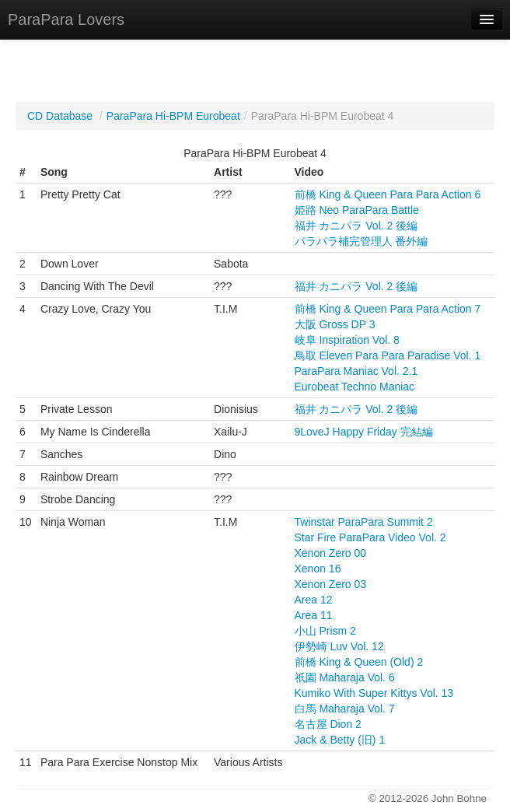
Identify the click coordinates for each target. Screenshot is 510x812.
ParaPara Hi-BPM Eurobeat (173, 116)
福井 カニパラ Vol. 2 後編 (356, 226)
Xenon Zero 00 (331, 553)
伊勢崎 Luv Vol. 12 (339, 646)
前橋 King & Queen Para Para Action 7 (388, 309)
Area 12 (314, 600)
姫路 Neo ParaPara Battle (357, 210)
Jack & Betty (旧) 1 (340, 740)
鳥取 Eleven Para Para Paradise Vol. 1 (388, 355)
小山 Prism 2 (325, 631)
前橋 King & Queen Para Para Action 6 (388, 194)
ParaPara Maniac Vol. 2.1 (356, 371)
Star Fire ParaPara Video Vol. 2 (370, 537)
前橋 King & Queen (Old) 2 (359, 662)
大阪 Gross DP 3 (335, 324)
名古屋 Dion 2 (328, 724)
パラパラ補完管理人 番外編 (362, 241)
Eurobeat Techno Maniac (355, 387)
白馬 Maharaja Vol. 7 (345, 709)
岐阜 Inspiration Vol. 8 (347, 340)
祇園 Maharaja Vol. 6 (345, 677)
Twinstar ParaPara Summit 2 (364, 522)
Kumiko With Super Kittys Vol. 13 (374, 693)
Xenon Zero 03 (331, 584)
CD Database (60, 116)
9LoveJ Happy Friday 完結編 (364, 432)
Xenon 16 (318, 569)
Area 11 (314, 615)
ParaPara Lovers (66, 19)
